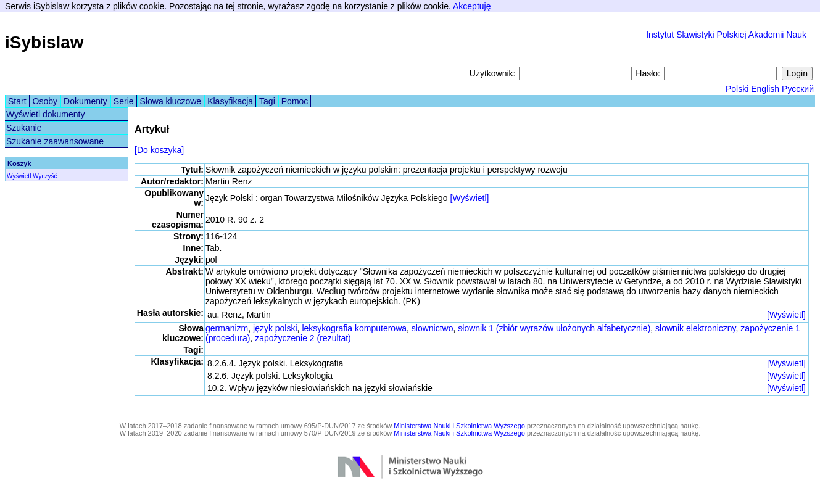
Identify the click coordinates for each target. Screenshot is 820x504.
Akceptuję (472, 6)
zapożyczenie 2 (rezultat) (303, 338)
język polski (275, 328)
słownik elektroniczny (695, 328)
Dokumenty (85, 101)
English (765, 89)
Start (17, 101)
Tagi (267, 101)
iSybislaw (44, 42)
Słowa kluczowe (171, 101)
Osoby (45, 101)
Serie (124, 101)
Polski (737, 89)
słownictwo (433, 328)
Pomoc (295, 101)
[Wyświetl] (470, 198)
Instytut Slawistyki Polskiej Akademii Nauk (726, 35)
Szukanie (24, 128)
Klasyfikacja (230, 101)
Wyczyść (45, 176)
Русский (798, 89)
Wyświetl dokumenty (45, 114)
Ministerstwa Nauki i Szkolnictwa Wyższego (459, 426)
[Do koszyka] (159, 150)
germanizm (227, 328)
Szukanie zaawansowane (55, 141)
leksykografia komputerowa (354, 328)
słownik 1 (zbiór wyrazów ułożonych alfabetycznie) (554, 328)
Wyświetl (19, 176)
